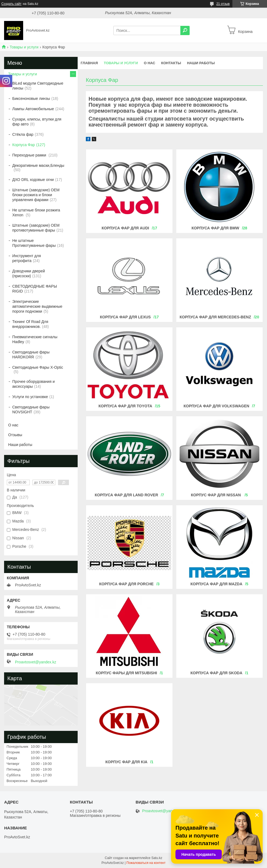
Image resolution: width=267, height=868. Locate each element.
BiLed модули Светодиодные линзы (38, 86)
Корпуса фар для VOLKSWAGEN (216, 406)
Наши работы (201, 63)
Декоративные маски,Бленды (38, 165)
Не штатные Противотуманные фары (34, 243)
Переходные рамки (30, 155)
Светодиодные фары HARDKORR (31, 355)
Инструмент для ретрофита (27, 258)
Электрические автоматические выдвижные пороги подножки (37, 306)
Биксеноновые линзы (31, 99)
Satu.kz (157, 858)
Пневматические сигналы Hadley (35, 339)
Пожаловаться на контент (146, 863)
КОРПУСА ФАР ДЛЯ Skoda (216, 673)
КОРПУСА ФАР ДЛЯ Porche (126, 584)
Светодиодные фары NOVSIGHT (31, 410)
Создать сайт (11, 4)
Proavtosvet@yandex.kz (36, 662)
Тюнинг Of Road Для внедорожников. (30, 324)
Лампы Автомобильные (33, 109)
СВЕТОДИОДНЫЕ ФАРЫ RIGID (35, 289)
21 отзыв (223, 4)
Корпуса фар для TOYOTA (125, 406)
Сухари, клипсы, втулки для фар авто (37, 122)
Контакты (171, 63)
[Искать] (185, 30)
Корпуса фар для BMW (215, 228)
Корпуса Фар (24, 145)
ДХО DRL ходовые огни (33, 180)
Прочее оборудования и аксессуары (34, 384)
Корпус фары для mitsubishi (127, 673)
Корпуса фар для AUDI (125, 228)
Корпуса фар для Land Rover (127, 495)
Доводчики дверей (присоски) (29, 273)
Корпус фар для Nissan (216, 495)
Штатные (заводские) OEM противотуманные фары (36, 228)
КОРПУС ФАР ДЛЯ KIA (126, 762)
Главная (89, 63)
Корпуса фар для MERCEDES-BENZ (215, 317)
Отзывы (15, 435)
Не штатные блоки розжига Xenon (36, 213)
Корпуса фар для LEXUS (125, 317)
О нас (150, 63)
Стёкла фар (23, 134)
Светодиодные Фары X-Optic (38, 367)
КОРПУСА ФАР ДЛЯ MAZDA (216, 584)
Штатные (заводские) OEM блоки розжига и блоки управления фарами (36, 195)
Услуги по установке (30, 397)
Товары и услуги (24, 47)
